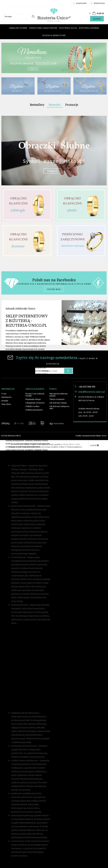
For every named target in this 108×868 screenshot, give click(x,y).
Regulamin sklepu (33, 399)
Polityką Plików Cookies (71, 444)
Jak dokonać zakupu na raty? (59, 407)
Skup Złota (6, 404)
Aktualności (6, 397)
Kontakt (5, 400)
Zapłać (97, 19)
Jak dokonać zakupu (58, 403)
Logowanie (80, 3)
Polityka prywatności (34, 410)
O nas (4, 393)
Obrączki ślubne (18, 28)
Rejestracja (97, 3)
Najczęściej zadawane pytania (58, 394)
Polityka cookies (32, 406)
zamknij (94, 445)
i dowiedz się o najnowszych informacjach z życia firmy (54, 284)
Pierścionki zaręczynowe (43, 28)
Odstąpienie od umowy (35, 403)
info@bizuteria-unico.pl (92, 392)
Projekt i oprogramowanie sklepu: (91, 435)
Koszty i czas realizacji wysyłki (35, 394)
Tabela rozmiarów (57, 399)
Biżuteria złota (68, 28)
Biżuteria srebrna (89, 28)
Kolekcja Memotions (54, 35)
